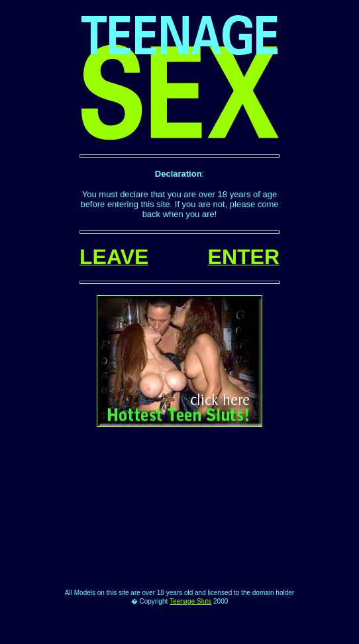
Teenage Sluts (190, 629)
